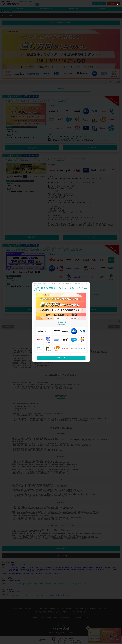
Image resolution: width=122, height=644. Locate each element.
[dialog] (61, 322)
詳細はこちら (61, 357)
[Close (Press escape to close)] (118, 4)
